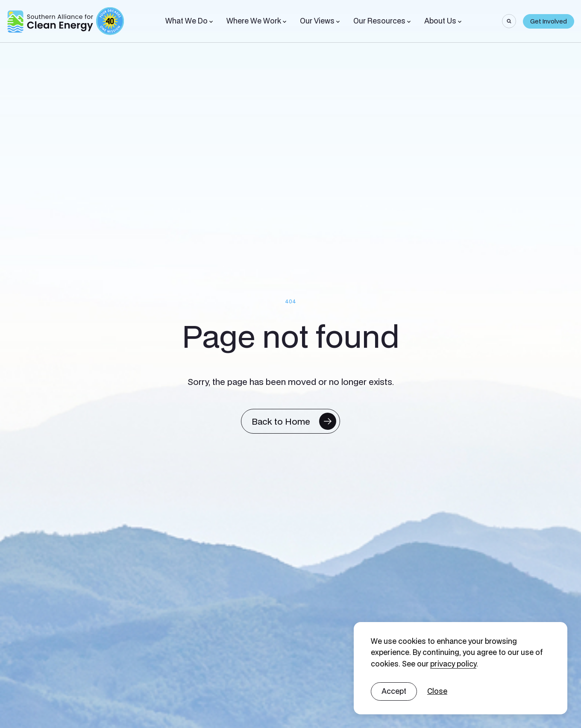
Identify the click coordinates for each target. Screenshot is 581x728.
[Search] (509, 21)
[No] (437, 691)
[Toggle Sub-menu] (211, 22)
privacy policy (453, 664)
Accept (394, 691)
